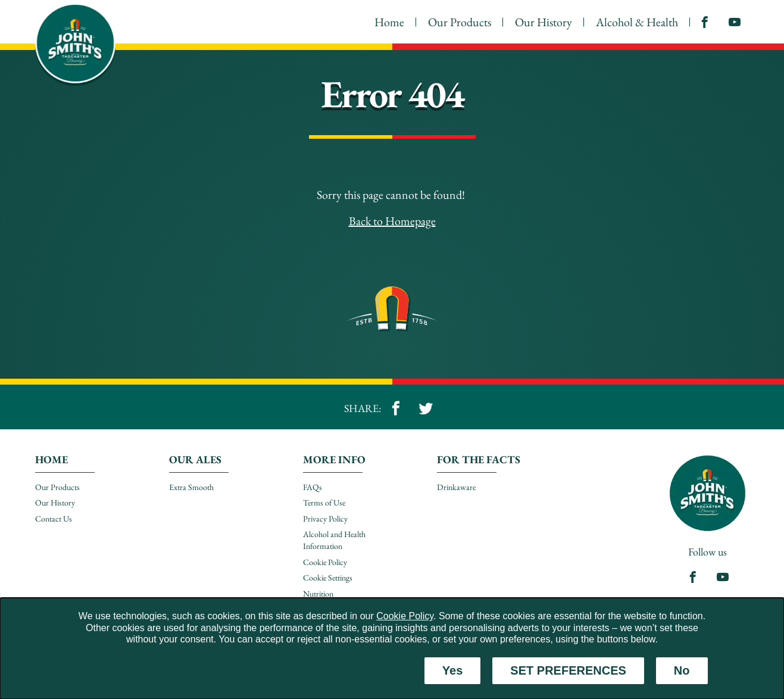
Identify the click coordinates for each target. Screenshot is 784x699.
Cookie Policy (405, 616)
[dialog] (392, 648)
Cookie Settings (328, 578)
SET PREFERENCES (568, 670)
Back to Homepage (392, 221)
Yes (452, 670)
